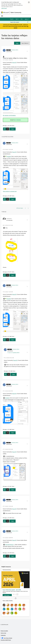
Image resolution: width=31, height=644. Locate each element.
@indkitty (13, 115)
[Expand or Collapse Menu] (2, 16)
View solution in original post (10, 191)
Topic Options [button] (25, 43)
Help (22, 19)
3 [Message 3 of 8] (7, 518)
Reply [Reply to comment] (13, 199)
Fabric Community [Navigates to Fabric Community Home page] (16, 12)
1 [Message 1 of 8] (7, 126)
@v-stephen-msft (7, 115)
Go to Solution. (17, 120)
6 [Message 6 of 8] (7, 196)
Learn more (4, 8)
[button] (17, 43)
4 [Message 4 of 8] (7, 486)
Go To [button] (26, 19)
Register (12, 19)
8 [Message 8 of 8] (7, 272)
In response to (13, 353)
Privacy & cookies (4, 631)
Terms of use (3, 633)
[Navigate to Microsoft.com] (5, 12)
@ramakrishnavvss (9, 545)
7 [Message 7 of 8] (8, 371)
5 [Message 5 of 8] (7, 429)
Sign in (17, 19)
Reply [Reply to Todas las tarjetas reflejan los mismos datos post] (13, 129)
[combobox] (19, 22)
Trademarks (3, 635)
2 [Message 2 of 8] (7, 553)
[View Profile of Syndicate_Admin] (15, 50)
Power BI (14, 62)
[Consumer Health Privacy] (16, 640)
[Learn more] (7, 595)
